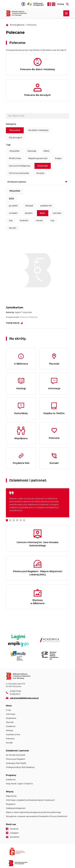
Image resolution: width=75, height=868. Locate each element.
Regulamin (11, 804)
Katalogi (9, 730)
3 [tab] (14, 520)
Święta (58, 158)
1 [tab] (7, 520)
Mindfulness (15, 158)
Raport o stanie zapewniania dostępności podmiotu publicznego (33, 812)
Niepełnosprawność (38, 158)
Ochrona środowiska (19, 173)
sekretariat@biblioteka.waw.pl (24, 698)
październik (46, 206)
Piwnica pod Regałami (16, 759)
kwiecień (24, 220)
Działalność (11, 726)
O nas (8, 710)
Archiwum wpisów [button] (17, 182)
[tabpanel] (38, 503)
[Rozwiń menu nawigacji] (66, 13)
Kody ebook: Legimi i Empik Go (19, 784)
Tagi (8, 145)
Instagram (54, 4)
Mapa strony (11, 796)
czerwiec (57, 213)
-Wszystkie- (15, 130)
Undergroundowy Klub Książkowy (20, 767)
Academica (11, 780)
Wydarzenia (11, 718)
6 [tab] (24, 520)
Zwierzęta (43, 166)
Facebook (49, 4)
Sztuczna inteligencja (19, 166)
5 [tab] (21, 520)
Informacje (11, 714)
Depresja (32, 151)
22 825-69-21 (15, 694)
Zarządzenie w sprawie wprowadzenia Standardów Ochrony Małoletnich (37, 816)
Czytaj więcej (13, 323)
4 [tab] (17, 520)
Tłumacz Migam (30, 4)
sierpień (29, 213)
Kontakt (9, 743)
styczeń (13, 228)
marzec (39, 220)
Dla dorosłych (16, 138)
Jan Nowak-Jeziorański (16, 755)
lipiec (43, 213)
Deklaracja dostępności (39, 4)
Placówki (10, 722)
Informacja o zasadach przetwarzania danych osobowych (30, 800)
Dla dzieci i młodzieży (38, 130)
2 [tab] (10, 520)
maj (11, 220)
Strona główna (17, 25)
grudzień (13, 206)
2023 (11, 199)
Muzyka (40, 173)
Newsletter (15, 837)
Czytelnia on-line (13, 735)
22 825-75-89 (15, 691)
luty (52, 220)
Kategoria (11, 124)
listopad (29, 206)
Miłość (46, 151)
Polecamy (10, 739)
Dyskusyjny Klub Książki (16, 763)
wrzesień (13, 213)
